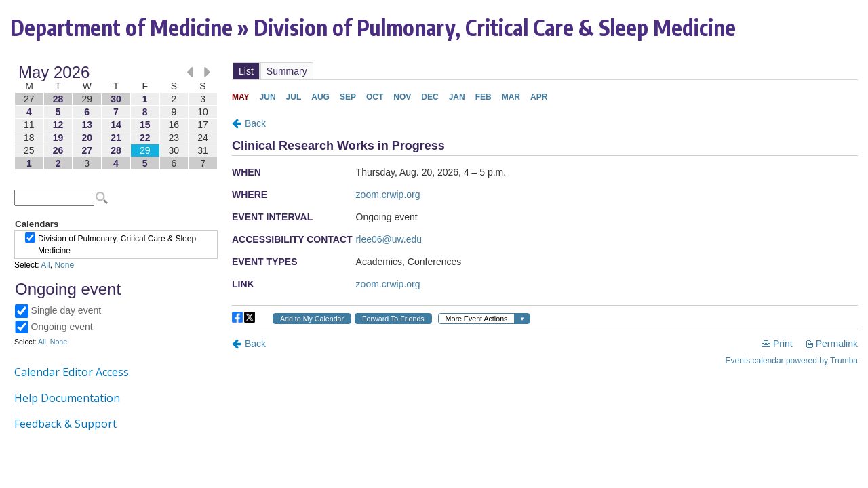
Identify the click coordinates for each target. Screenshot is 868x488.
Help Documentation (67, 398)
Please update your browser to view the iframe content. (116, 118)
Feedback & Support (65, 424)
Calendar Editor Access (72, 372)
